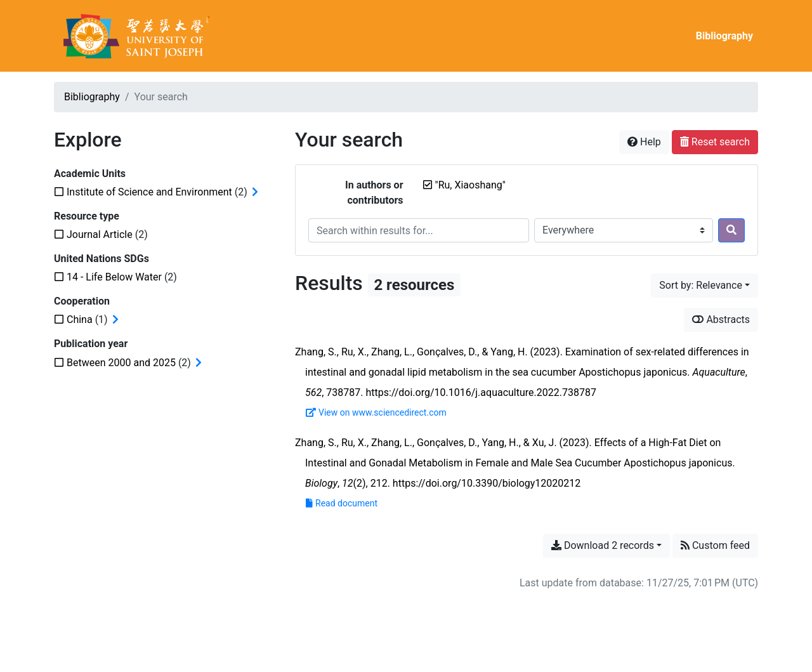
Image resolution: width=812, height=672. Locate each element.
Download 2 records (603, 545)
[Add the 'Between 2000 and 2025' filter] (121, 363)
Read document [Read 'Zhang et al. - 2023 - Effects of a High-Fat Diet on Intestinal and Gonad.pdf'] (342, 503)
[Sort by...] (704, 286)
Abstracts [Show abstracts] (721, 320)
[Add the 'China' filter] (80, 320)
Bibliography (724, 36)
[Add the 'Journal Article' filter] (100, 234)
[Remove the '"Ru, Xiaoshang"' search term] (470, 185)
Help (644, 142)
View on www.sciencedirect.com (376, 412)
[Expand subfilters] (255, 192)
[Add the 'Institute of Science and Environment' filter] (149, 192)
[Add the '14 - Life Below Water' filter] (114, 277)
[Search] (731, 230)
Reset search (715, 142)
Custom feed (715, 545)
